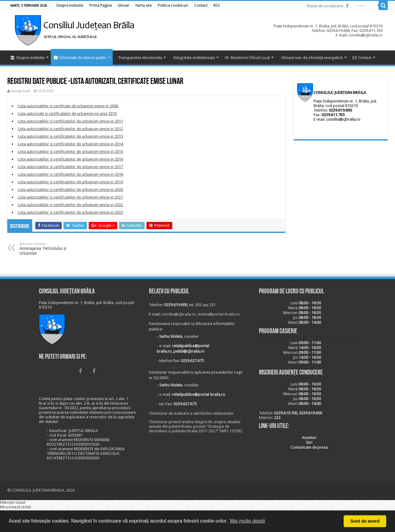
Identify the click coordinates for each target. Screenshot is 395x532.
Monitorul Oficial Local (247, 58)
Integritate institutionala (194, 58)
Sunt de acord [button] (365, 521)
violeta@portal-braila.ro (219, 314)
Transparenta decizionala (140, 58)
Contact (362, 58)
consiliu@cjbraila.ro (343, 119)
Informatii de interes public (80, 58)
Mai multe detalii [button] (248, 521)
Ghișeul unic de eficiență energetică (312, 58)
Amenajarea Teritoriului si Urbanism (51, 249)
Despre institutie (27, 58)
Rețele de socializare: (325, 6)
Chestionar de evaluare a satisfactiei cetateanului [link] (191, 413)
